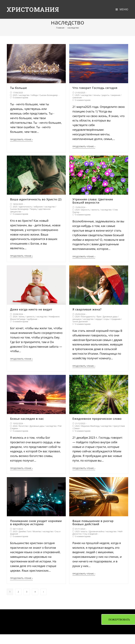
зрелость (31, 317)
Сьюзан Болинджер (49, 95)
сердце (98, 319)
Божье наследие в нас (27, 419)
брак (99, 317)
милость (95, 210)
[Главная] (60, 28)
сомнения (77, 98)
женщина (77, 319)
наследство (24, 95)
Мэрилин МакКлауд (90, 426)
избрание (38, 207)
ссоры (106, 319)
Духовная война (97, 531)
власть (84, 531)
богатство (23, 426)
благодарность (88, 317)
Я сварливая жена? (87, 309)
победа (34, 95)
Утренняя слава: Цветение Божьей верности (93, 201)
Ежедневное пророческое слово (97, 419)
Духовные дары (110, 317)
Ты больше (18, 88)
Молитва (37, 531)
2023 (77, 426)
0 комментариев (20, 98)
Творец (33, 209)
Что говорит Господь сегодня (95, 88)
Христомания (34, 9)
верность (85, 210)
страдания (116, 319)
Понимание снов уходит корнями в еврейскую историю (36, 522)
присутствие (119, 426)
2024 (77, 210)
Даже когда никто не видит (31, 309)
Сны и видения (90, 534)
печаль (97, 95)
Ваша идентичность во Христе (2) (36, 199)
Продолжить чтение (21, 140)
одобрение (32, 319)
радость (106, 95)
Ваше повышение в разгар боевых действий (93, 522)
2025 (15, 95)
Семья (77, 428)
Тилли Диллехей (80, 322)
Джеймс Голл (25, 531)
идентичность (26, 207)
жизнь (22, 317)
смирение (116, 95)
